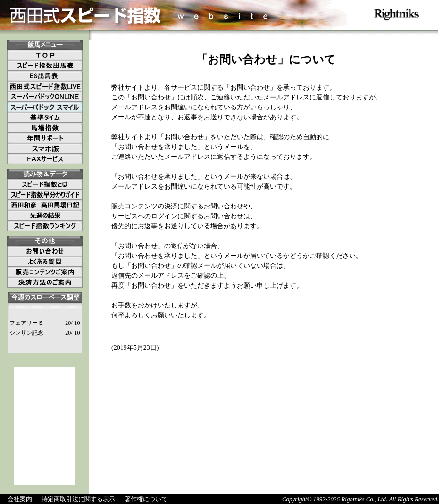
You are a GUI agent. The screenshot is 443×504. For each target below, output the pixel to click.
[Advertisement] (45, 426)
